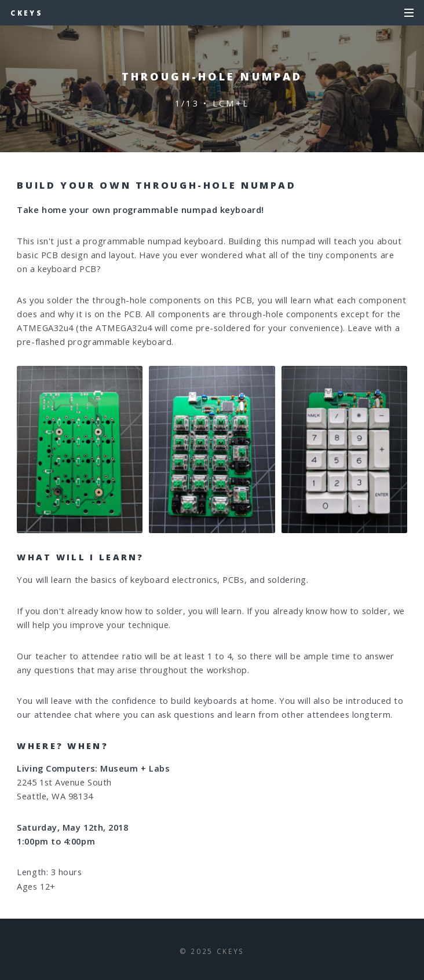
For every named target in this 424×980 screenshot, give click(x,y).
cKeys (27, 13)
